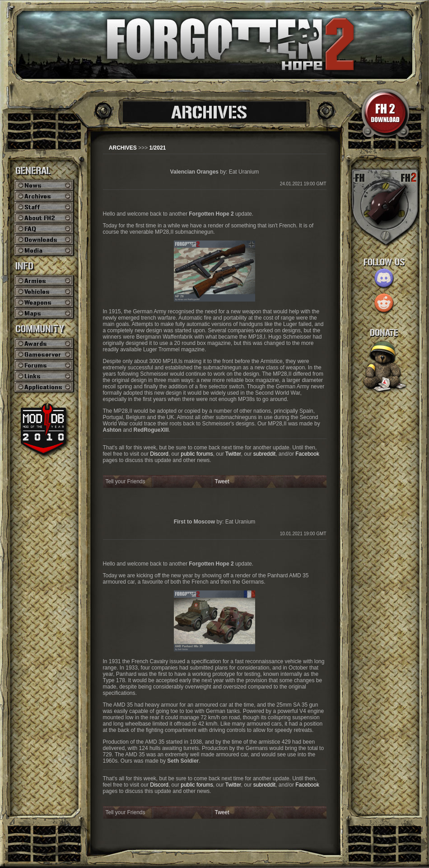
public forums (197, 454)
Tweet (222, 481)
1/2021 (158, 148)
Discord (159, 454)
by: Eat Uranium (215, 172)
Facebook (307, 454)
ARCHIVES (123, 148)
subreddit (264, 454)
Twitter (233, 454)
